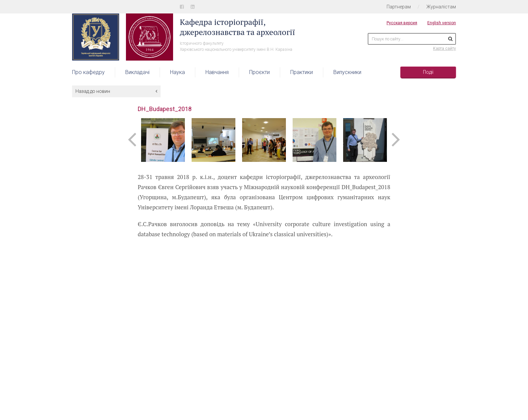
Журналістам (441, 7)
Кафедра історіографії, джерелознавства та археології (237, 27)
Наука (177, 72)
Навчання (217, 72)
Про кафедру (88, 72)
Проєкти (259, 72)
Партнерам (399, 7)
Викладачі (137, 72)
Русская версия (402, 23)
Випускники (347, 72)
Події (428, 72)
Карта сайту (444, 48)
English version (442, 23)
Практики (302, 72)
